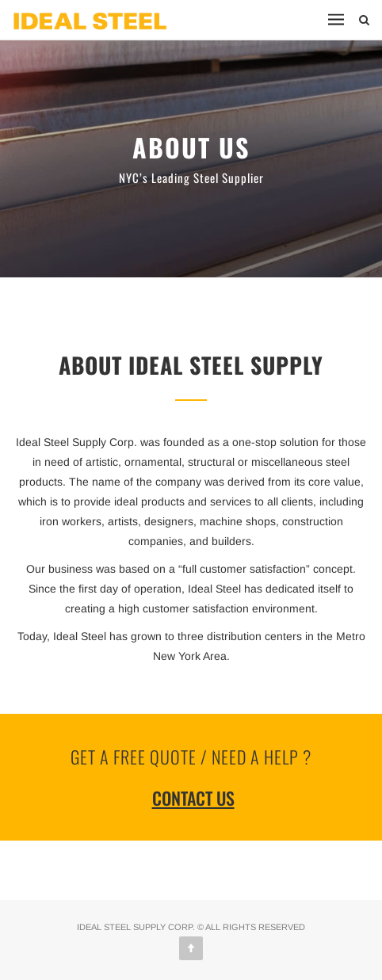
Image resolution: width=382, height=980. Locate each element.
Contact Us (193, 798)
